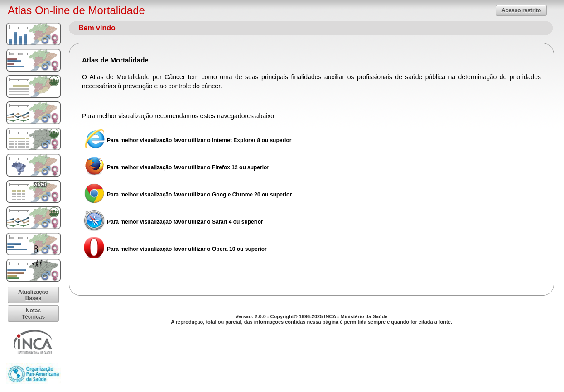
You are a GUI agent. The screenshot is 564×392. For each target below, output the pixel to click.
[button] (521, 10)
